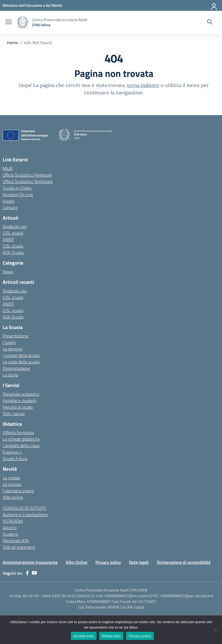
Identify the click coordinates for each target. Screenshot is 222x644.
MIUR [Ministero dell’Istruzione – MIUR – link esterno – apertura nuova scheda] (8, 168)
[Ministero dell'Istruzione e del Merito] (32, 5)
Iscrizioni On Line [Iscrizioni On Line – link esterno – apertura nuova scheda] (18, 194)
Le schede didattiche (21, 439)
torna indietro (143, 85)
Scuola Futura (15, 458)
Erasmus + (12, 452)
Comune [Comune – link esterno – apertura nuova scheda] (10, 207)
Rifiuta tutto (111, 636)
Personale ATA (16, 541)
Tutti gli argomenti (19, 547)
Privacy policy (108, 562)
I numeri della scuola (21, 355)
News (8, 272)
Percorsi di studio (18, 407)
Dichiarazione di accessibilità (184, 562)
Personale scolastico (21, 394)
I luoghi (9, 342)
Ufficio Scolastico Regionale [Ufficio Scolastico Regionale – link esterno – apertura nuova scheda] (27, 175)
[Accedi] (214, 5)
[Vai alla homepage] (23, 22)
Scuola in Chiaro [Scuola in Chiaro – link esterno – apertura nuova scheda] (17, 188)
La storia (10, 375)
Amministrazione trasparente (30, 562)
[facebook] (27, 573)
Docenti (10, 528)
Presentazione (16, 336)
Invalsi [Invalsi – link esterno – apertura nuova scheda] (9, 201)
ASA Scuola (13, 252)
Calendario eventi (18, 491)
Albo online (13, 497)
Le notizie (11, 478)
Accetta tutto (84, 636)
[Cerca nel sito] (210, 22)
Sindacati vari (15, 226)
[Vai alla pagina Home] (12, 43)
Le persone (13, 349)
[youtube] (34, 573)
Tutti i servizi (14, 414)
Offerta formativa (18, 432)
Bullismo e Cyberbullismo (25, 515)
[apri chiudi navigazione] (9, 22)
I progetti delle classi (21, 445)
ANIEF (8, 239)
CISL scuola (13, 233)
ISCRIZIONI (13, 521)
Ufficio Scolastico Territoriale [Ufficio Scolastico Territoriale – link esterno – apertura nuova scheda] (28, 181)
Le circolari (12, 484)
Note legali (139, 562)
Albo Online (77, 562)
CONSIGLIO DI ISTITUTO (24, 508)
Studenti (10, 534)
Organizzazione (16, 368)
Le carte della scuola (21, 362)
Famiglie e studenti (20, 401)
